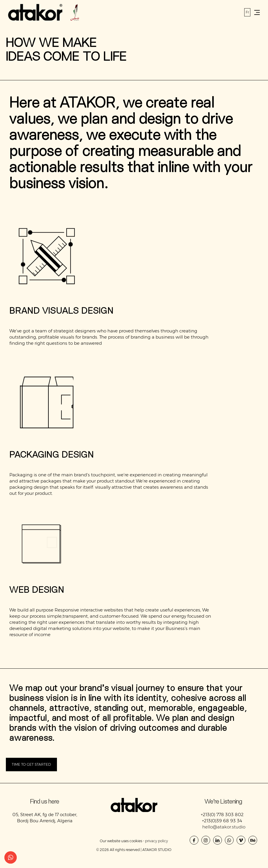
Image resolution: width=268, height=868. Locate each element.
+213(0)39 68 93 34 (223, 821)
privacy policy (156, 841)
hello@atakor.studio (224, 827)
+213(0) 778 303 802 (223, 815)
